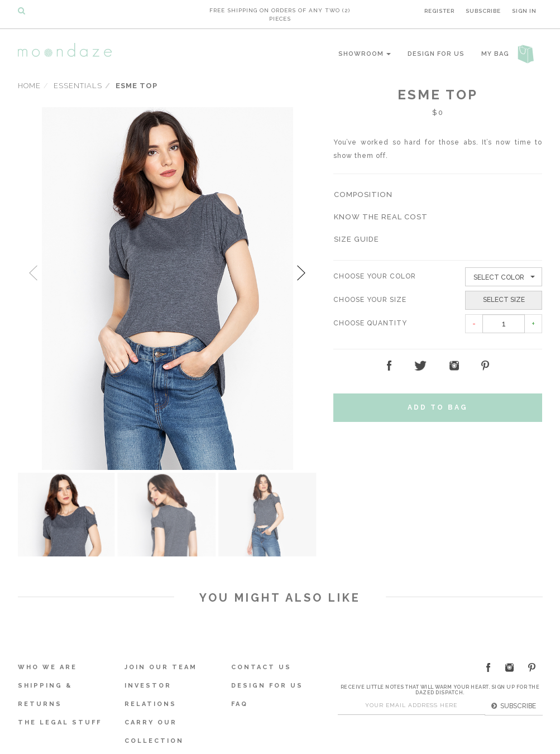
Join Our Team (161, 666)
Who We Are (47, 666)
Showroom (365, 53)
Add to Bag (438, 406)
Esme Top (137, 85)
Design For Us (436, 53)
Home (29, 85)
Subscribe (483, 10)
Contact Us (261, 666)
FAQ (240, 702)
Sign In (524, 10)
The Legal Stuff (60, 721)
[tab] (438, 194)
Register (439, 10)
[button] (363, 194)
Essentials (78, 85)
